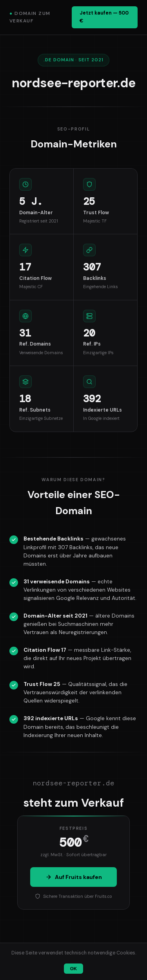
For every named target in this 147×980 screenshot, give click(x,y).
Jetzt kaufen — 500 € (104, 17)
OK (73, 969)
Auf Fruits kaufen (74, 877)
